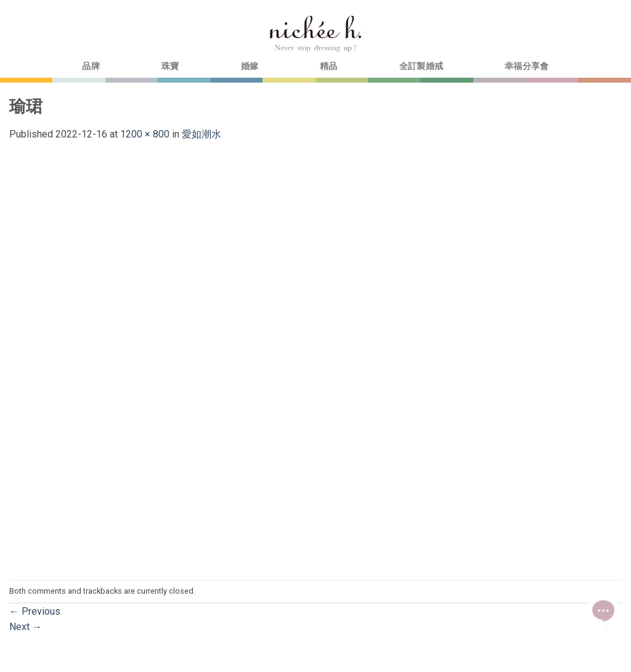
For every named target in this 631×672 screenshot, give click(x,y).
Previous (35, 611)
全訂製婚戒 (421, 66)
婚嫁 (250, 66)
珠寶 (170, 66)
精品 (329, 66)
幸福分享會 (527, 66)
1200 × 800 (145, 134)
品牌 (91, 66)
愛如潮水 (202, 134)
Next (26, 627)
